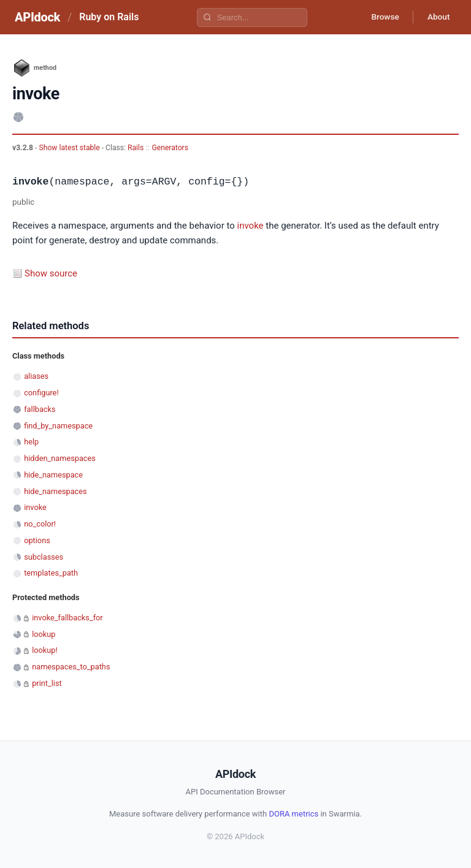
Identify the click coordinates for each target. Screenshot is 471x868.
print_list (47, 683)
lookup (44, 634)
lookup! (45, 650)
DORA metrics (293, 814)
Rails (136, 148)
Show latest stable (70, 148)
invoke (251, 226)
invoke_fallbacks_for (67, 618)
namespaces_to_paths (71, 667)
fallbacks (40, 409)
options (37, 540)
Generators (170, 148)
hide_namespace (53, 475)
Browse (382, 17)
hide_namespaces (55, 491)
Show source (51, 273)
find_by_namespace (58, 426)
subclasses (44, 557)
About (437, 17)
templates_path (51, 573)
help (31, 442)
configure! (41, 393)
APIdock (37, 17)
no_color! (40, 524)
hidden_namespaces (60, 458)
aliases (36, 376)
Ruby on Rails (109, 17)
